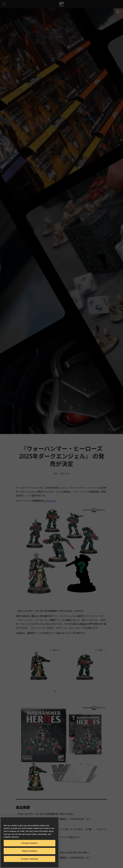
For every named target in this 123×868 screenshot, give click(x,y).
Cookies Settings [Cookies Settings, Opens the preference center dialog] (30, 859)
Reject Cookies (30, 851)
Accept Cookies (30, 843)
